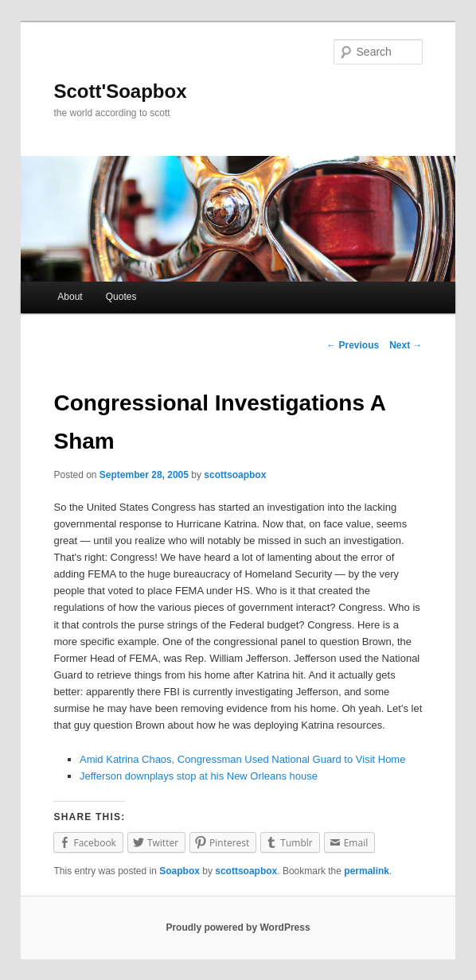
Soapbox (179, 871)
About (70, 297)
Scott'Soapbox (120, 91)
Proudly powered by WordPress (238, 927)
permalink (367, 871)
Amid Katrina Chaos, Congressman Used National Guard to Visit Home (242, 759)
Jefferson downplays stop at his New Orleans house (199, 776)
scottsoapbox (235, 475)
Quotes (121, 297)
